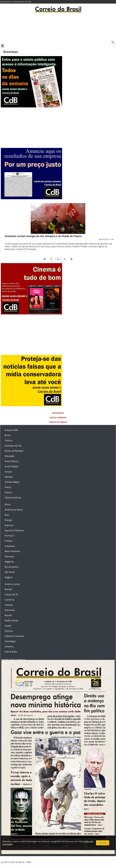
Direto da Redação (14, 451)
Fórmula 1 (10, 536)
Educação (9, 456)
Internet (9, 605)
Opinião (9, 477)
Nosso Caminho (58, 418)
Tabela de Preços (58, 422)
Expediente (58, 413)
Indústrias (10, 546)
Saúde (8, 626)
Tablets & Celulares (14, 636)
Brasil (7, 435)
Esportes (9, 525)
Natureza (9, 556)
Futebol (8, 541)
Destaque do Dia (13, 446)
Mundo (8, 615)
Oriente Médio (12, 482)
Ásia (7, 515)
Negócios (9, 562)
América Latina (12, 584)
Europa (8, 472)
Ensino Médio (12, 466)
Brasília (8, 589)
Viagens (9, 577)
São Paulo (10, 572)
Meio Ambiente (12, 551)
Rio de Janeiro (12, 567)
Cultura (8, 440)
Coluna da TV (11, 594)
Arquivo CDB (11, 430)
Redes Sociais (11, 620)
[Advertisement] (58, 28)
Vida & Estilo (11, 652)
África (8, 504)
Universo (9, 646)
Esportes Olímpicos (14, 530)
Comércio (9, 600)
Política (8, 492)
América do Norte (14, 510)
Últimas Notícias (13, 498)
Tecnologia (10, 641)
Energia (8, 520)
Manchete (10, 610)
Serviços (9, 631)
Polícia (8, 487)
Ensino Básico (12, 461)
